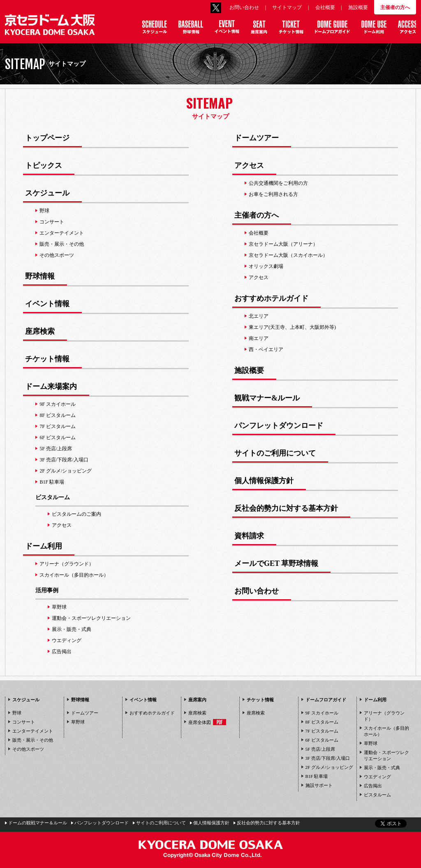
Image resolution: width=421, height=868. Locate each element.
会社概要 (325, 7)
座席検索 (197, 713)
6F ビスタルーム (322, 740)
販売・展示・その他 (33, 740)
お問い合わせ (244, 7)
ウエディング (377, 777)
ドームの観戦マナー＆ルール (38, 823)
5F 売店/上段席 (320, 749)
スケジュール (26, 700)
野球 (17, 713)
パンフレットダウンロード (102, 823)
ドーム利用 (375, 700)
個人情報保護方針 (211, 823)
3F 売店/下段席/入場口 (328, 758)
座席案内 (197, 700)
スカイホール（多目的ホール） (386, 731)
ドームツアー (85, 713)
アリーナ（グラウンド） (384, 716)
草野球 (78, 722)
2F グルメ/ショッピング (329, 767)
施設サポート (319, 785)
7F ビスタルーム (322, 731)
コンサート (24, 722)
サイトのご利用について (161, 823)
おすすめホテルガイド (152, 713)
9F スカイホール (322, 713)
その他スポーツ (28, 749)
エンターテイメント (33, 731)
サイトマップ (287, 7)
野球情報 (80, 700)
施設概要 (358, 7)
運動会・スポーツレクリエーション (386, 755)
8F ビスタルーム (322, 722)
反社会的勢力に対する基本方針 (268, 823)
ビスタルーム (53, 497)
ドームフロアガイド (326, 700)
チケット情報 (260, 700)
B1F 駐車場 (317, 776)
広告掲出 (373, 786)
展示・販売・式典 (382, 768)
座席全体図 (207, 722)
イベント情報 (143, 700)
